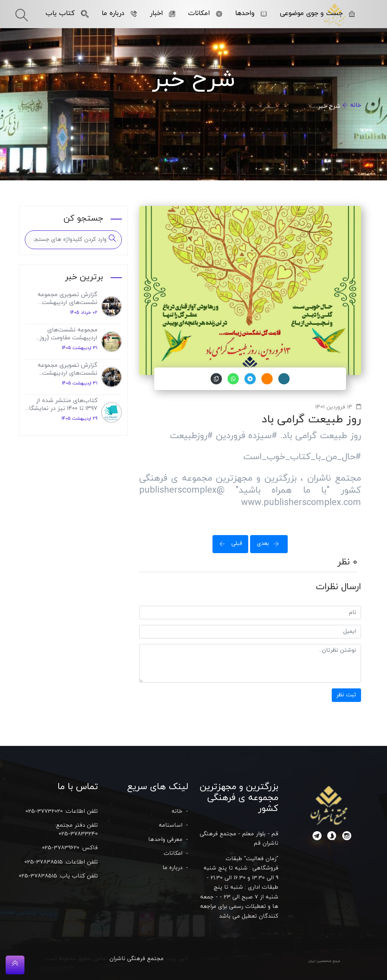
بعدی (270, 544)
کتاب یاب (67, 13)
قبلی (229, 544)
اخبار (162, 13)
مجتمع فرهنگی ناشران (137, 959)
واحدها (251, 13)
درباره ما (119, 13)
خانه (356, 105)
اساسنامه (171, 825)
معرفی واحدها (165, 840)
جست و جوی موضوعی (317, 13)
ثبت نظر (346, 695)
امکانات (205, 13)
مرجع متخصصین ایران (324, 961)
